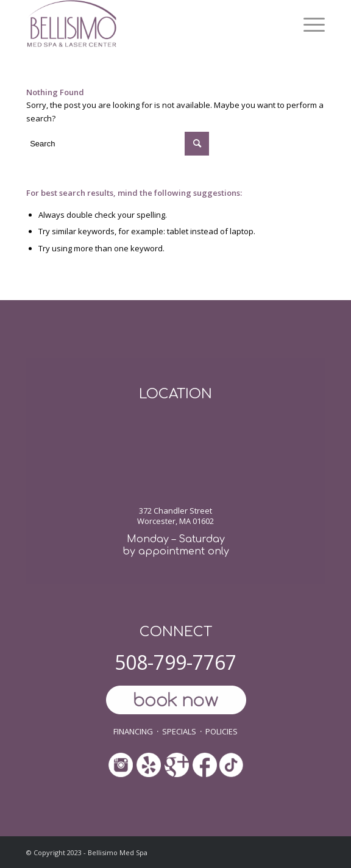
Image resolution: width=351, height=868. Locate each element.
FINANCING (133, 731)
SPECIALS (179, 731)
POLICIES (222, 731)
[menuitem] (308, 24)
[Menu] (308, 24)
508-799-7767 (175, 662)
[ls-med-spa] (146, 24)
